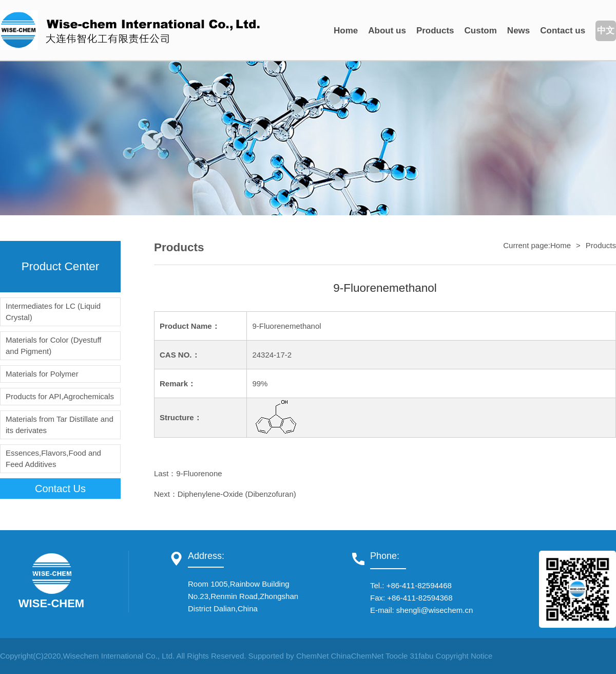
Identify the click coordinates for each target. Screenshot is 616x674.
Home (346, 31)
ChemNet (312, 656)
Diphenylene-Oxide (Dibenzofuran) (237, 494)
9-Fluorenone (199, 473)
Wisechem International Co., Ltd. (119, 656)
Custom (481, 31)
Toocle (397, 656)
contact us (60, 489)
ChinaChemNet (358, 656)
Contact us (563, 31)
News (518, 31)
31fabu (422, 656)
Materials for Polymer (42, 374)
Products (435, 31)
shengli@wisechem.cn (435, 610)
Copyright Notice (464, 656)
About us (387, 31)
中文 (606, 31)
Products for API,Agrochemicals (60, 396)
